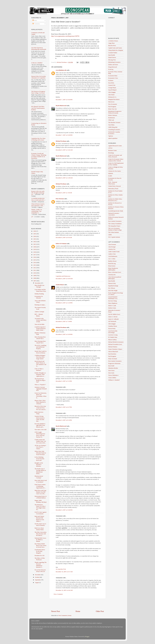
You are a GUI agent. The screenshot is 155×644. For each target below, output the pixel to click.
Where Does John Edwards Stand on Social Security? (40, 453)
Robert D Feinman (61, 244)
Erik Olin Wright (113, 290)
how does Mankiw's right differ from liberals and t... (40, 425)
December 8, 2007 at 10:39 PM (64, 334)
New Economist (113, 104)
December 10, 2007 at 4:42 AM (64, 590)
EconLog (111, 69)
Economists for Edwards (39, 297)
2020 (35, 247)
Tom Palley (111, 125)
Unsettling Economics (114, 130)
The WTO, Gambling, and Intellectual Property (41, 347)
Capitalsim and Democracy (63, 276)
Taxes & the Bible (40, 324)
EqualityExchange (113, 286)
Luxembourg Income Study (116, 211)
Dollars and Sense (113, 65)
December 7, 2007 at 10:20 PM (64, 100)
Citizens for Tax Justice (115, 171)
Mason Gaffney (112, 340)
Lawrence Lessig (113, 335)
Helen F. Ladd (112, 306)
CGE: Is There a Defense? (39, 369)
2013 (35, 265)
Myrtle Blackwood (61, 106)
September (38, 580)
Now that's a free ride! (41, 430)
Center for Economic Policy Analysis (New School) (116, 160)
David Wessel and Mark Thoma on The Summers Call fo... (40, 364)
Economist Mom (113, 76)
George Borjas (112, 88)
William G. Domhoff (114, 380)
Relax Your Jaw (113, 109)
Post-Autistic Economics (115, 221)
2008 (35, 278)
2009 (35, 275)
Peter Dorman (60, 199)
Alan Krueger (112, 247)
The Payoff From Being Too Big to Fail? (40, 380)
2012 (35, 268)
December (38, 283)
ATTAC (110, 148)
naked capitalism (113, 138)
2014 (35, 262)
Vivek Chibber (112, 378)
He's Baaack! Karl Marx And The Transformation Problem (38, 108)
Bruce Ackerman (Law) (115, 272)
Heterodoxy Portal (113, 189)
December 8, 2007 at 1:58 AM (64, 193)
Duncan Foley (112, 283)
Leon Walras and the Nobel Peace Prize (40, 290)
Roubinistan (112, 118)
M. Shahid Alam (113, 337)
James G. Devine (113, 317)
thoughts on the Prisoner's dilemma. (39, 464)
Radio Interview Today (39, 413)
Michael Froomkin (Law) (115, 344)
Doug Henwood (113, 67)
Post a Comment (58, 594)
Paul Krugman (112, 107)
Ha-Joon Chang (112, 301)
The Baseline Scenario (114, 122)
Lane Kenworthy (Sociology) (113, 332)
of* (32, 217)
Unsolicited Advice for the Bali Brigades (40, 551)
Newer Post (56, 611)
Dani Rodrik (112, 55)
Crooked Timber (113, 53)
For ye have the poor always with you (40, 571)
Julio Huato (111, 95)
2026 (35, 231)
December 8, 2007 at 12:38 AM (64, 178)
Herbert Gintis (112, 308)
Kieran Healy (112, 329)
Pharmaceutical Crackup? (39, 477)
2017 (35, 255)
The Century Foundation (115, 224)
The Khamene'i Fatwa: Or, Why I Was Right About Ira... (40, 507)
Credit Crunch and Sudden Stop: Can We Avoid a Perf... (40, 441)
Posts (35, 20)
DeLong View (112, 60)
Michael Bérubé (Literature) (116, 342)
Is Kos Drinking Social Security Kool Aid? (39, 459)
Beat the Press (112, 46)
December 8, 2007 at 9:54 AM (64, 237)
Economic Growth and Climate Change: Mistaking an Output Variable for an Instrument (39, 156)
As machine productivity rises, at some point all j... (38, 199)
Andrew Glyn (112, 254)
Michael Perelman (61, 141)
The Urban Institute (114, 232)
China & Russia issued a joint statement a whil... (38, 205)
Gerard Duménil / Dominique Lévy (113, 298)
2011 (35, 270)
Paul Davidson (112, 354)
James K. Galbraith (113, 319)
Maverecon (111, 102)
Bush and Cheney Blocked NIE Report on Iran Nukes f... (39, 519)
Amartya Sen (112, 249)
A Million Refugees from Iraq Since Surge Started (40, 357)
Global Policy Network (115, 186)
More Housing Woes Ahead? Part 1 (40, 342)
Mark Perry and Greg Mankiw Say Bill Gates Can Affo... (40, 492)
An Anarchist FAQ (61, 569)
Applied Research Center (115, 146)
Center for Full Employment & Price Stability (116, 164)
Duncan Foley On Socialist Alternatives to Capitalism (39, 77)
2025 (35, 234)
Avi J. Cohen (112, 259)
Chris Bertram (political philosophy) (115, 278)
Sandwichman (60, 285)
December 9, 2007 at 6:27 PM (64, 407)
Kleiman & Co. (112, 97)
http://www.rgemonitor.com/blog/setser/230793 (65, 36)
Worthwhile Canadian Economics (114, 133)
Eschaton (111, 80)
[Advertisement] (77, 604)
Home (78, 611)
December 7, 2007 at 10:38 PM (64, 135)
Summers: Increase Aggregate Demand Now (41, 389)
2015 (35, 260)
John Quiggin (112, 92)
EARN (110, 176)
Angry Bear (111, 43)
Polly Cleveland (113, 359)
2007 (35, 281)
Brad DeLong (112, 263)
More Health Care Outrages (39, 286)
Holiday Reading (39, 294)
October (37, 577)
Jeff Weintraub (112, 321)
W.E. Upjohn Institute (114, 237)
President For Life (40, 556)
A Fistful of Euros (113, 41)
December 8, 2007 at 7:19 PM (64, 321)
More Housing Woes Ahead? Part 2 (40, 338)
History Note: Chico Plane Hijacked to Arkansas (40, 402)
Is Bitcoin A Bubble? (37, 63)
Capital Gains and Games (115, 48)
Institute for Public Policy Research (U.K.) (115, 200)
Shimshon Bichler (113, 368)
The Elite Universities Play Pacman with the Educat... (41, 534)
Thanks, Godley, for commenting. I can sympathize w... (37, 211)
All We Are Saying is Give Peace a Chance (40, 447)
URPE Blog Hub (113, 127)
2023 (35, 239)
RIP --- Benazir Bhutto (39, 315)
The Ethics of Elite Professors (40, 559)
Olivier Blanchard (113, 352)
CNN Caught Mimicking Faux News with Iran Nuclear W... (40, 435)
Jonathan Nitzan (113, 326)
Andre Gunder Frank (114, 252)
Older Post (100, 611)
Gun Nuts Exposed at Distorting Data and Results (39, 48)
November (38, 575)
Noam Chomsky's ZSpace (115, 349)
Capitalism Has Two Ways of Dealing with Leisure (38, 139)
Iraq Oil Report (112, 90)
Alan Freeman (112, 244)
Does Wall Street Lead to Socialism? (41, 481)
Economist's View (113, 78)
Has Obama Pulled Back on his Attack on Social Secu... (40, 545)
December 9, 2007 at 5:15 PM (64, 381)
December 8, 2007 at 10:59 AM (64, 279)
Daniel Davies (112, 57)
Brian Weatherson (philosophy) (113, 269)
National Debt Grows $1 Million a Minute (40, 540)
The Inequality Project (114, 226)
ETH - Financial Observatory (113, 183)
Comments (36, 24)
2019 (35, 249)
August (37, 583)
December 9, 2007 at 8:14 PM (64, 420)
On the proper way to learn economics (40, 525)
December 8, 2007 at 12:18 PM (64, 303)
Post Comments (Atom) (65, 615)
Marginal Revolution (114, 99)
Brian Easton (112, 266)
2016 (35, 257)
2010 (35, 273)
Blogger (87, 637)
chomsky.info (112, 275)
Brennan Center (113, 150)
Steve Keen (111, 370)
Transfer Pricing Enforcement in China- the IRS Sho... (40, 419)
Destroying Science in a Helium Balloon (41, 497)
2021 (35, 244)
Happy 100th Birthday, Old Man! (41, 501)
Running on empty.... (40, 305)
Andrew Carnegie (39, 312)
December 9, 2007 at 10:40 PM (64, 510)
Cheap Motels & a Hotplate (116, 50)
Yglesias (111, 136)
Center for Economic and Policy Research (115, 156)
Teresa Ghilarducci (113, 375)
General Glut (112, 85)
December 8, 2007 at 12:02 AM (64, 150)
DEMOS (111, 173)
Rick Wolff (111, 366)
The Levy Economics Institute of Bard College (115, 229)
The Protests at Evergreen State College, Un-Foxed (38, 92)
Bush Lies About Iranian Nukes (39, 529)
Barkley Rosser (112, 261)
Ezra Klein (111, 83)
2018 (35, 252)
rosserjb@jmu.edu (61, 70)
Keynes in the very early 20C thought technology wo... (38, 193)
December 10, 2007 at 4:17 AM (64, 572)
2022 (35, 242)
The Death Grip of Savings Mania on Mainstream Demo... (40, 471)
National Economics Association (114, 214)
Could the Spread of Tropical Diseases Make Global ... (40, 329)
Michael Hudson (113, 347)
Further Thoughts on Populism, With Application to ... (40, 374)
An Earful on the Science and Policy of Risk (41, 320)
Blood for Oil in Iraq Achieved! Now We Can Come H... (40, 408)
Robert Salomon (113, 115)
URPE (110, 235)
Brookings (111, 153)
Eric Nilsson (112, 288)
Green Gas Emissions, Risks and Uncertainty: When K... (41, 395)
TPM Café (111, 120)
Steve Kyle (111, 373)
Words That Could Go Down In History (41, 352)
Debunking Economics (114, 62)
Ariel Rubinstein (113, 256)
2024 (35, 236)
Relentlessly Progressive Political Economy (115, 112)
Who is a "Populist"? (40, 385)
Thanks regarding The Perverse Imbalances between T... (41, 565)
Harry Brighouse (113, 303)
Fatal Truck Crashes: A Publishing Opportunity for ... (40, 486)
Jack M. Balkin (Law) (114, 314)
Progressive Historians (114, 363)
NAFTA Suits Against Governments (41, 513)
